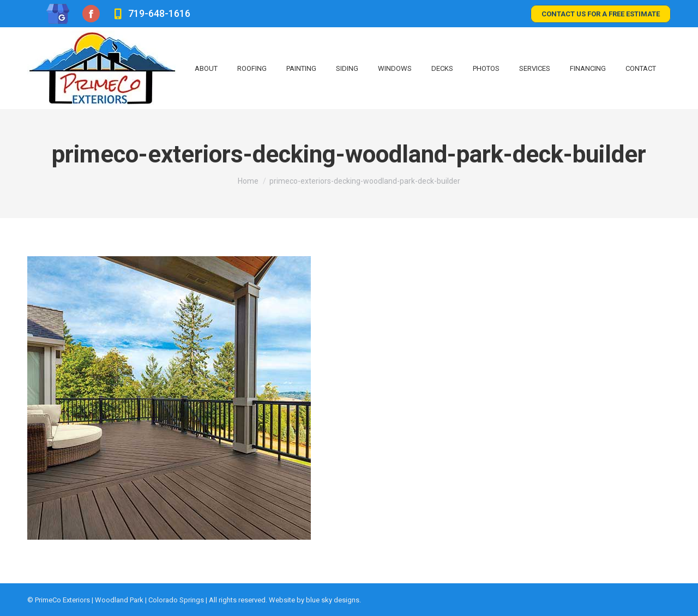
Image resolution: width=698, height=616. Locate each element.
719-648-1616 (150, 14)
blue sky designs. (333, 600)
